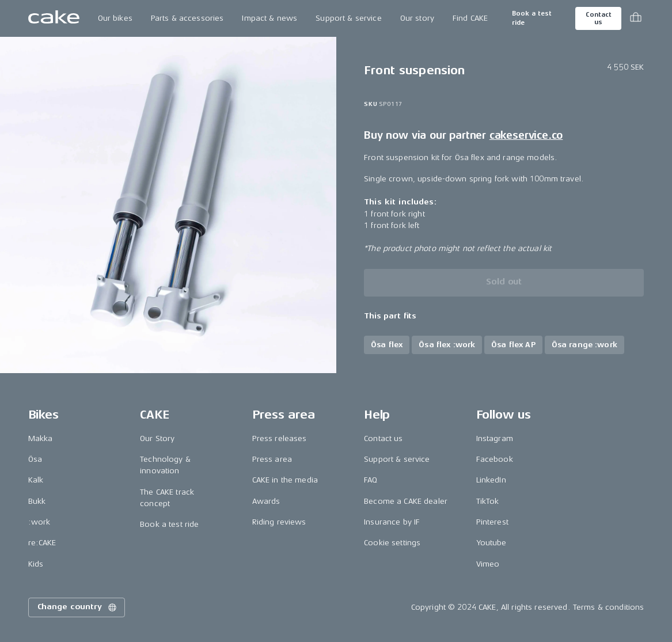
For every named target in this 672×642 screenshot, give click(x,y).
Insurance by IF (392, 522)
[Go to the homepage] (54, 18)
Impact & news (269, 18)
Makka (41, 438)
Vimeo (488, 564)
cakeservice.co (526, 135)
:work (39, 522)
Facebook (495, 459)
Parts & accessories (187, 18)
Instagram (495, 438)
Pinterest (492, 522)
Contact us (598, 18)
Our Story (157, 438)
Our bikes (115, 18)
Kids (36, 564)
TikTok (488, 501)
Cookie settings (392, 543)
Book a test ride (532, 18)
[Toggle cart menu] (636, 18)
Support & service (348, 18)
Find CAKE (470, 18)
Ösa (35, 459)
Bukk (37, 501)
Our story (417, 18)
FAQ (371, 480)
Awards (266, 501)
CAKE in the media (285, 480)
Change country (78, 607)
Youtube (491, 543)
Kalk (36, 480)
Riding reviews (279, 522)
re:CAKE (42, 543)
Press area (272, 459)
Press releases (280, 438)
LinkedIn (491, 480)
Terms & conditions (609, 607)
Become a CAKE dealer (406, 501)
